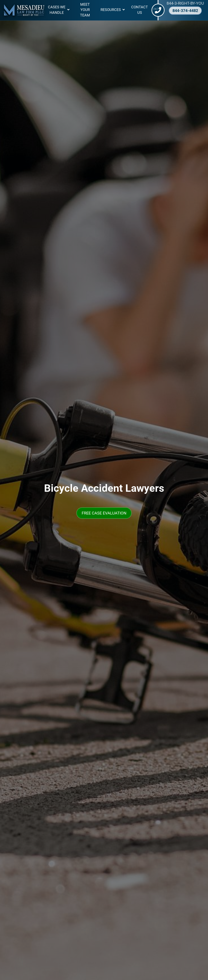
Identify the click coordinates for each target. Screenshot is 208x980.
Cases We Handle (57, 10)
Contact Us (140, 10)
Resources (111, 10)
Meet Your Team (85, 10)
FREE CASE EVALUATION (104, 513)
